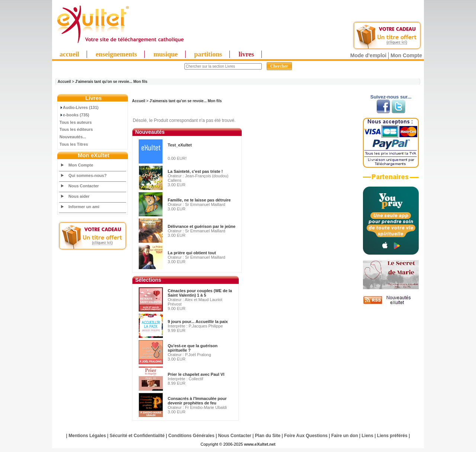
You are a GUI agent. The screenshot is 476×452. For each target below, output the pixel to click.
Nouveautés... (73, 137)
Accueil (64, 82)
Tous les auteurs (76, 122)
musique (166, 54)
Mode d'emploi (368, 55)
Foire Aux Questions (306, 436)
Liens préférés (392, 436)
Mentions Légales (87, 436)
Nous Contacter (84, 186)
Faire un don (345, 436)
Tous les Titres (74, 144)
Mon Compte (406, 55)
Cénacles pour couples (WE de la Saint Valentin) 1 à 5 (200, 293)
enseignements (116, 54)
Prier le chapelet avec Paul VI (196, 374)
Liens (368, 436)
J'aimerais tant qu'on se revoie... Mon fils (111, 82)
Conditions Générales (192, 436)
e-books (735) (74, 115)
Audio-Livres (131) (79, 107)
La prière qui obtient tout (192, 253)
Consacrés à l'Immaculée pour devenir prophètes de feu (197, 401)
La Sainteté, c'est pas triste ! (195, 171)
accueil (69, 54)
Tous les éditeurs (76, 129)
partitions (208, 54)
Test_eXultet (180, 145)
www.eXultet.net (260, 444)
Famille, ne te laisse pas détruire (199, 200)
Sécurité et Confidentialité (137, 436)
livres (246, 54)
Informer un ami (84, 207)
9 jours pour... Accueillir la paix (198, 322)
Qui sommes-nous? (88, 175)
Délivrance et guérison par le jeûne (202, 226)
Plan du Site (268, 436)
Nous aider (79, 196)
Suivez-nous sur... (391, 97)
